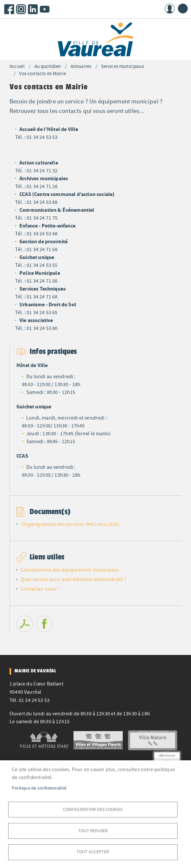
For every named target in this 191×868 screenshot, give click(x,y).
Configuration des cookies (93, 809)
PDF (25, 624)
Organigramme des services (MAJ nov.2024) (70, 524)
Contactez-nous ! (40, 589)
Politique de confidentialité (39, 788)
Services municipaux (123, 66)
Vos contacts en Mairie (42, 74)
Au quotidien (48, 66)
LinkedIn (33, 9)
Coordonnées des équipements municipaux (70, 570)
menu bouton (183, 9)
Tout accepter (93, 852)
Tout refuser (93, 830)
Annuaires (81, 66)
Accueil (17, 66)
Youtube (45, 9)
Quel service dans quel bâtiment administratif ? (74, 579)
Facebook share (44, 624)
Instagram (21, 9)
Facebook (9, 9)
